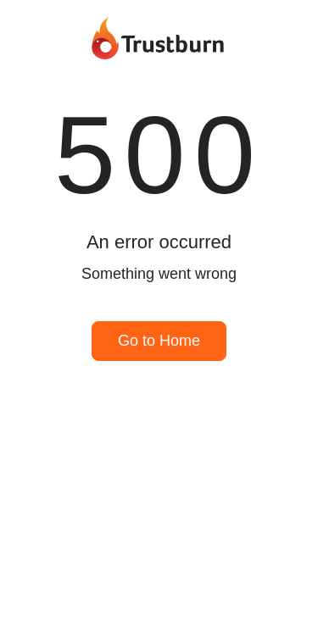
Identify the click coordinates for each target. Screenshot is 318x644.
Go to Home (159, 341)
